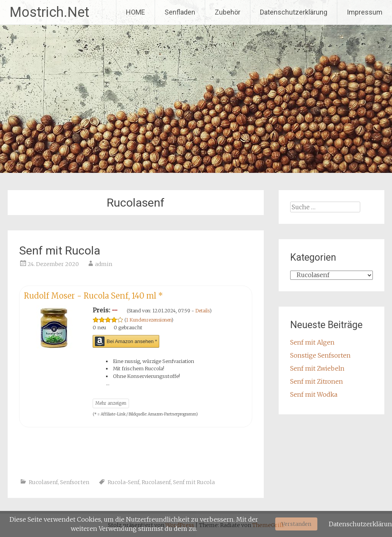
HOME (136, 12)
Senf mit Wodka (314, 394)
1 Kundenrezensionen (149, 320)
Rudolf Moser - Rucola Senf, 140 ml (93, 296)
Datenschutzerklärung (294, 12)
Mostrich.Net (49, 12)
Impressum (365, 12)
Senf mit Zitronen (317, 381)
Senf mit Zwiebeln (317, 368)
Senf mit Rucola (60, 250)
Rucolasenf (43, 482)
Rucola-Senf (123, 482)
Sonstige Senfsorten (320, 355)
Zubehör (228, 12)
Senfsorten (75, 482)
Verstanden (296, 524)
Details (203, 311)
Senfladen (180, 12)
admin (104, 264)
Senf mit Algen (312, 342)
